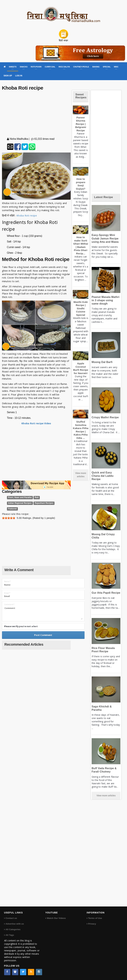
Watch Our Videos (56, 918)
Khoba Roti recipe (27, 215)
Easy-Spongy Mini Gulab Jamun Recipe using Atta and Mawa (105, 238)
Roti (37, 497)
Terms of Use (95, 918)
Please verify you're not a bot (21, 626)
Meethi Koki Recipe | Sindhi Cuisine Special (81, 308)
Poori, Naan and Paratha (20, 497)
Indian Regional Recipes (20, 503)
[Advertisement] (36, 115)
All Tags (10, 935)
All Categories (13, 929)
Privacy (92, 924)
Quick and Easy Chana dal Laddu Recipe (103, 476)
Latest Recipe (104, 197)
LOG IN (19, 76)
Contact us (11, 918)
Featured (12, 509)
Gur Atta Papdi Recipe (106, 593)
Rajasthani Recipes (44, 503)
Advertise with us (15, 924)
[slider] (9, 518)
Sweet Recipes (81, 96)
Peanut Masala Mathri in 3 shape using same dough (106, 300)
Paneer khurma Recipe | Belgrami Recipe (81, 124)
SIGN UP (8, 76)
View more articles (81, 475)
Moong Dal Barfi (102, 362)
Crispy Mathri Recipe (105, 417)
